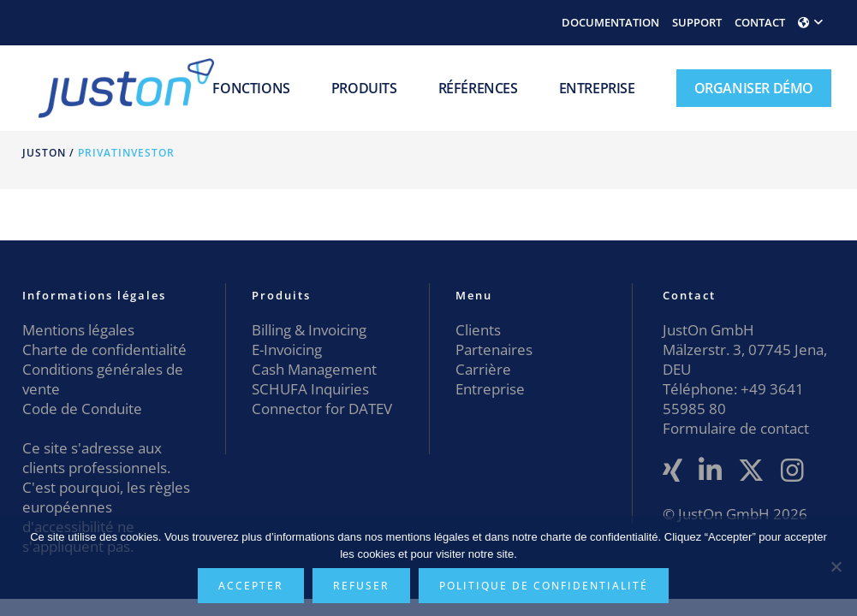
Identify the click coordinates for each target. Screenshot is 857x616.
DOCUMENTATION (610, 22)
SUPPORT (697, 22)
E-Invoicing (287, 349)
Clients (478, 330)
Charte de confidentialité (104, 349)
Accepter (251, 586)
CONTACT (760, 22)
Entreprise (490, 389)
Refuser (361, 586)
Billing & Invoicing (309, 330)
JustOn (44, 153)
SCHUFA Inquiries (310, 389)
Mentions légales (78, 330)
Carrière (483, 369)
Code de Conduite (82, 409)
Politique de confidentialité (544, 586)
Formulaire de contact (736, 428)
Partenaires (494, 349)
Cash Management (314, 369)
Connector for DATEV (322, 409)
